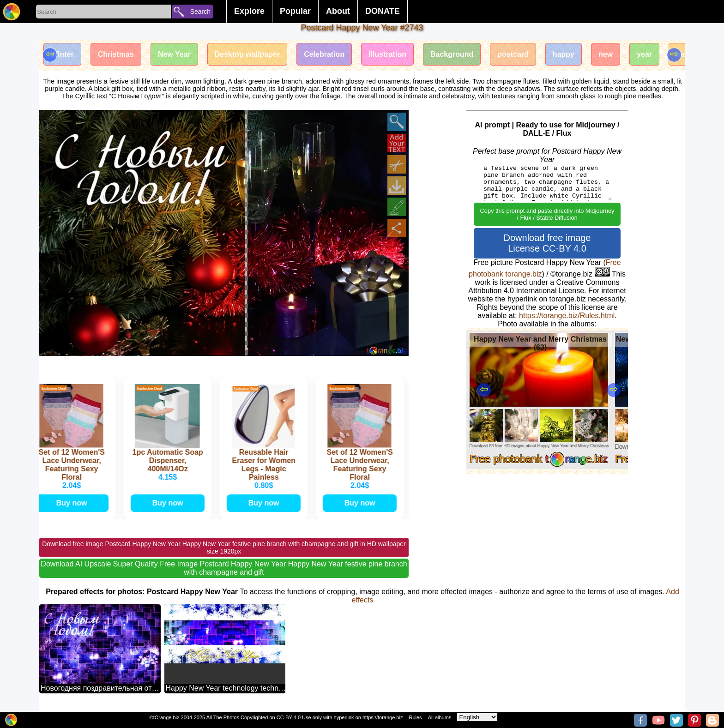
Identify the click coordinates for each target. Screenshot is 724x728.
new (606, 54)
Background (452, 54)
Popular (295, 11)
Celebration (324, 54)
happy (564, 54)
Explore (249, 11)
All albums (440, 717)
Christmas (116, 54)
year (644, 54)
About (338, 11)
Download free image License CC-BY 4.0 (547, 243)
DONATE (383, 11)
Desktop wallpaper (247, 54)
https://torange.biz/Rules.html (567, 316)
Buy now (74, 503)
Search (200, 12)
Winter (62, 54)
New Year (174, 54)
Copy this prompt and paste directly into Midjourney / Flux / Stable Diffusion (547, 214)
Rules (415, 717)
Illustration (387, 54)
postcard (513, 54)
